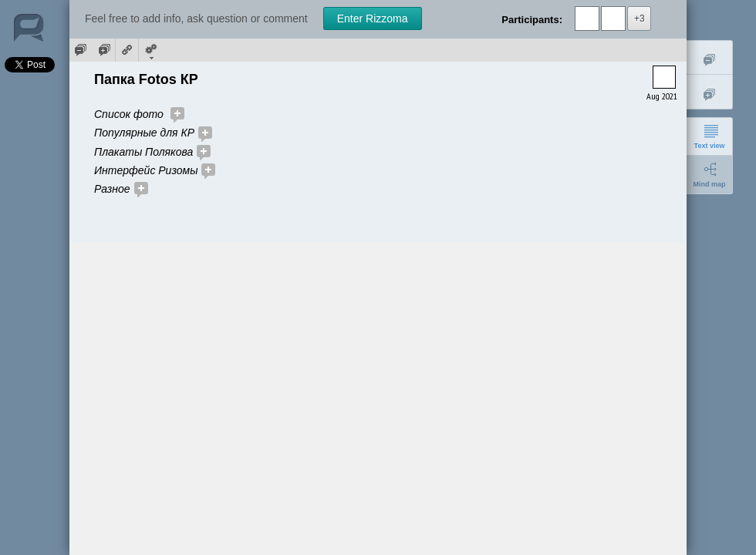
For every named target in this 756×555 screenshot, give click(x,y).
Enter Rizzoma (373, 18)
